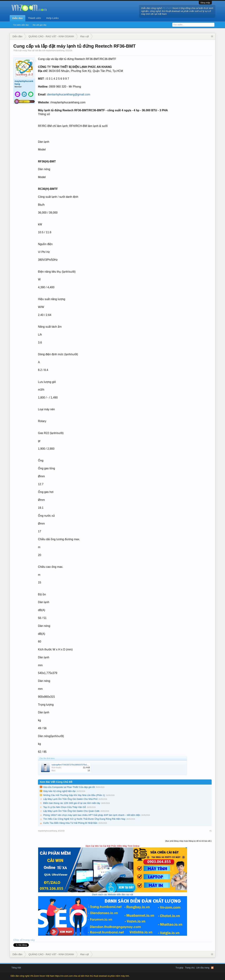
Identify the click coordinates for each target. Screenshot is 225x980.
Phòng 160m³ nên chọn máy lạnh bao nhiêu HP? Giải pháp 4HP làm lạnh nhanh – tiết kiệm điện (92, 815)
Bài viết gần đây (40, 25)
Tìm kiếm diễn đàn (21, 25)
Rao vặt (31, 50)
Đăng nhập (205, 3)
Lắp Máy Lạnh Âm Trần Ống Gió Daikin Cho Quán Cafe (71, 811)
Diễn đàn (17, 18)
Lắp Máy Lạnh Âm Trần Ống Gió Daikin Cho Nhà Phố (70, 799)
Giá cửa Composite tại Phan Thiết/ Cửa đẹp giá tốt (69, 787)
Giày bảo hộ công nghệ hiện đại (59, 791)
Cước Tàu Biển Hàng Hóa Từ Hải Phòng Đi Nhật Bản (70, 823)
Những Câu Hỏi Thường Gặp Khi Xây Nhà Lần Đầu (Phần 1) (74, 795)
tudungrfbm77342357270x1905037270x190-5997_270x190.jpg (79, 765)
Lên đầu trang (203, 968)
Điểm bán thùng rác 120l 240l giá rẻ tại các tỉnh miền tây (72, 803)
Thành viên (34, 18)
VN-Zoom (167, 8)
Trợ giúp (179, 968)
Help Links (52, 18)
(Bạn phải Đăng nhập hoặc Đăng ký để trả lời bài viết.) (188, 841)
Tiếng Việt (16, 968)
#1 (211, 831)
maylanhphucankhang (55, 50)
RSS (212, 968)
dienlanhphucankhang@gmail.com (69, 94)
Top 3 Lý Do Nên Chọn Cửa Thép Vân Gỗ (65, 807)
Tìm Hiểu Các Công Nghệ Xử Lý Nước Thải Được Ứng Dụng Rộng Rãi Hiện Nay (84, 819)
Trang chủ (190, 968)
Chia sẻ (18, 940)
